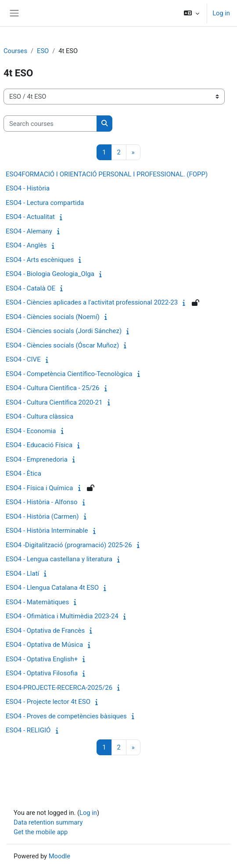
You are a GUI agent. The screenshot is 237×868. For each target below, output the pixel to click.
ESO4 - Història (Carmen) (42, 516)
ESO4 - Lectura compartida (45, 203)
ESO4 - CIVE (23, 359)
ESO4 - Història (28, 188)
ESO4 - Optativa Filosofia (42, 673)
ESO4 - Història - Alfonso (41, 502)
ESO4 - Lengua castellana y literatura (59, 559)
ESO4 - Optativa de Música (44, 645)
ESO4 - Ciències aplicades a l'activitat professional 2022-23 (92, 302)
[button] (192, 13)
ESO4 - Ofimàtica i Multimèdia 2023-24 (62, 616)
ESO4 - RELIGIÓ (28, 730)
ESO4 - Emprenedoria (37, 459)
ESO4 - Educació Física (39, 445)
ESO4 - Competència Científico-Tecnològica (69, 374)
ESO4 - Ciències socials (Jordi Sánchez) (64, 331)
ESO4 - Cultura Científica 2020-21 (54, 402)
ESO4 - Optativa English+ (42, 659)
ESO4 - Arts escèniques (40, 260)
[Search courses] (50, 123)
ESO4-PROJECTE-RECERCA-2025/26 (59, 688)
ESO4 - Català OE (31, 288)
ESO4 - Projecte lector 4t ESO (48, 702)
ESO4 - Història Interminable (47, 531)
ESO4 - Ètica (23, 473)
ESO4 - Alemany (29, 231)
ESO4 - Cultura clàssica (39, 416)
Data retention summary (48, 822)
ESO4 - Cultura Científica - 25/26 (52, 388)
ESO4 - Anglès (26, 245)
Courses (15, 51)
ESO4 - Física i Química (39, 488)
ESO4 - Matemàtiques (37, 602)
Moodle (59, 856)
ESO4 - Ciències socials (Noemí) (53, 317)
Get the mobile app (41, 832)
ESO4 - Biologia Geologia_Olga (50, 274)
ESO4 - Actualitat (30, 217)
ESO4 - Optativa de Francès (45, 631)
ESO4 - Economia (31, 431)
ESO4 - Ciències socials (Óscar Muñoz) (62, 345)
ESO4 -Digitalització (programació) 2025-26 (69, 545)
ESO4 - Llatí (22, 574)
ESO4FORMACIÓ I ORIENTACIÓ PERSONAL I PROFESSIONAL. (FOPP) (107, 174)
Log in (221, 13)
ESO (43, 51)
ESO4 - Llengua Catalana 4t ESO (52, 588)
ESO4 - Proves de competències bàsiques (66, 716)
